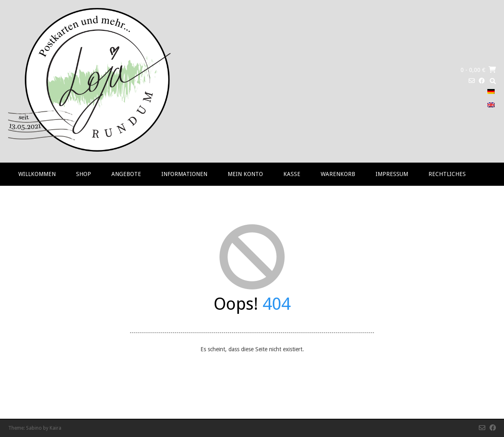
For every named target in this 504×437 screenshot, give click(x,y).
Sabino (34, 428)
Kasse (292, 174)
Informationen (184, 174)
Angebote (126, 174)
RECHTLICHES (447, 174)
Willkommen (37, 174)
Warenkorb (338, 174)
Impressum (392, 174)
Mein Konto (245, 174)
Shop (84, 174)
